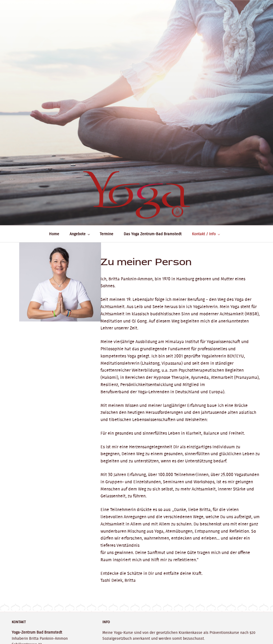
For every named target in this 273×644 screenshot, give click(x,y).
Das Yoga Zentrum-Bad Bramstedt (153, 234)
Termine (107, 234)
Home (54, 234)
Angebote (80, 234)
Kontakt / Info (206, 234)
